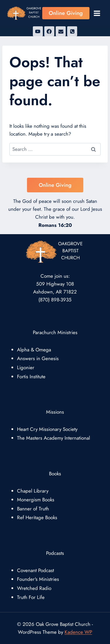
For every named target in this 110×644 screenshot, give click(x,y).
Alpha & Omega (34, 350)
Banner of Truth (33, 509)
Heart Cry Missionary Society (47, 429)
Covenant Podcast (35, 570)
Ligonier (26, 367)
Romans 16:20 (55, 225)
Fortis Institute (31, 377)
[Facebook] (49, 31)
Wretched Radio (34, 588)
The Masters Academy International (54, 438)
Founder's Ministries (38, 579)
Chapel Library (33, 491)
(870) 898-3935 (55, 300)
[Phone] (72, 31)
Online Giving (66, 13)
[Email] (61, 31)
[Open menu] (97, 13)
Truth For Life (31, 597)
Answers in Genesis (38, 358)
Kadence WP (78, 632)
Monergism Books (36, 500)
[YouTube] (38, 31)
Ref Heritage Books (37, 517)
